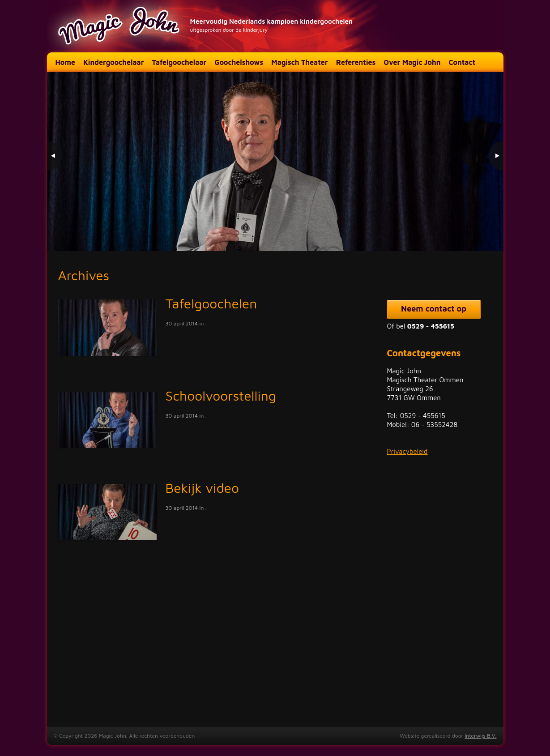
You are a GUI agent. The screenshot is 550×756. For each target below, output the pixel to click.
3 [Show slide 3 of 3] (489, 233)
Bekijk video (203, 488)
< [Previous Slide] (55, 156)
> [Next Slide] (496, 156)
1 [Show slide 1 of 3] (465, 233)
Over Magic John (412, 62)
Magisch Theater (299, 62)
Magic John (120, 26)
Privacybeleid (407, 451)
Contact (462, 62)
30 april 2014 (182, 323)
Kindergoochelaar (114, 62)
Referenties (356, 62)
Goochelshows (239, 62)
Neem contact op (434, 309)
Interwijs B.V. (480, 736)
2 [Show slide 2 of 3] (477, 233)
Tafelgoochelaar (179, 62)
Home (65, 62)
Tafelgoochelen (211, 303)
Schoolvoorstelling (221, 395)
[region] (275, 162)
